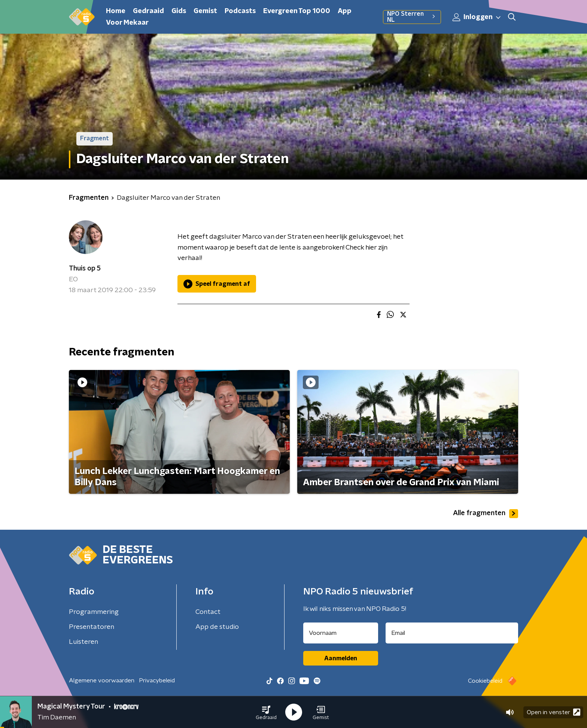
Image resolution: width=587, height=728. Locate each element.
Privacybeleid (157, 680)
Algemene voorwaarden (102, 680)
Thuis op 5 (85, 269)
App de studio (217, 627)
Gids (179, 11)
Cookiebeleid (485, 681)
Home (116, 11)
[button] (266, 712)
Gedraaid (148, 11)
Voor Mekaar (127, 23)
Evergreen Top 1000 (297, 11)
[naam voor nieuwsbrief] (341, 633)
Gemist (205, 11)
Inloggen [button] (477, 17)
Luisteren (83, 642)
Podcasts (240, 11)
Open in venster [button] (553, 712)
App (345, 11)
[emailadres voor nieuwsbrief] (452, 633)
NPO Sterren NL (412, 17)
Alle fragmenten (486, 514)
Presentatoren (92, 627)
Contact (208, 612)
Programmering (94, 612)
